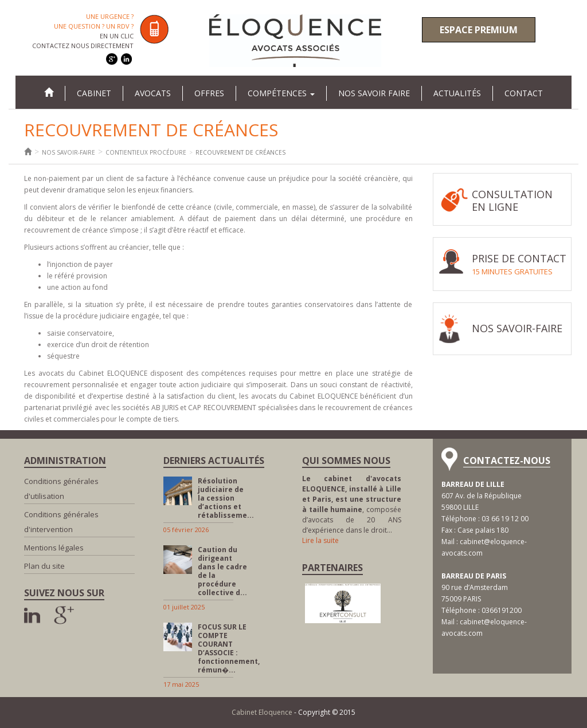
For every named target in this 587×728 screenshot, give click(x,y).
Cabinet (94, 93)
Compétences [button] (281, 93)
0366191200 (502, 610)
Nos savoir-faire (69, 152)
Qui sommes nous (346, 461)
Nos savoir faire (374, 93)
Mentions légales (54, 548)
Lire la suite (320, 540)
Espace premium (479, 30)
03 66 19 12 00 (505, 519)
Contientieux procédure (146, 152)
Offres (209, 93)
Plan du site (44, 566)
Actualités (457, 93)
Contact (524, 93)
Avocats (153, 93)
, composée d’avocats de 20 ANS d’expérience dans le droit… (352, 504)
